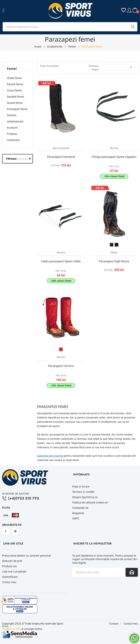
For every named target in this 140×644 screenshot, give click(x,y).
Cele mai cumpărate (14, 571)
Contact (114, 624)
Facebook (6, 531)
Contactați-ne (80, 508)
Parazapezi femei (17, 109)
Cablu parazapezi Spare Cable (61, 261)
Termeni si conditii (83, 492)
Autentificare (10, 577)
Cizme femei (14, 90)
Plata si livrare (81, 486)
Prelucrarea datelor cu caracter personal (26, 555)
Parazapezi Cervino (61, 366)
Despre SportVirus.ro (85, 497)
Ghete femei (14, 78)
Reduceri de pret (12, 561)
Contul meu (9, 582)
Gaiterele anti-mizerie (50, 456)
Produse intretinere (13, 137)
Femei (12, 69)
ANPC (76, 518)
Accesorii (12, 127)
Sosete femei (15, 103)
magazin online (11, 629)
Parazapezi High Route (114, 261)
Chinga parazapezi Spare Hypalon (114, 157)
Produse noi (9, 566)
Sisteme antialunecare (15, 118)
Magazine (78, 513)
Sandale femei (15, 97)
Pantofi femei (15, 84)
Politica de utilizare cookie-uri (90, 502)
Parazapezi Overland (61, 157)
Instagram (15, 531)
